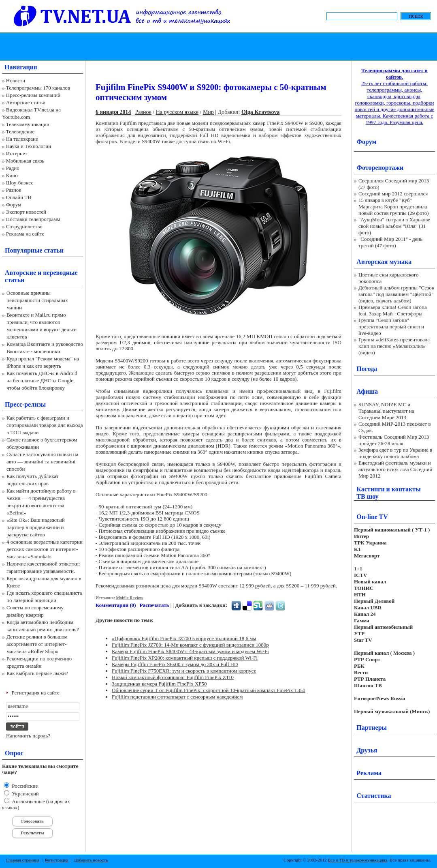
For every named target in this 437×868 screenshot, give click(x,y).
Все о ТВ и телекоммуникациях (357, 860)
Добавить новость (91, 860)
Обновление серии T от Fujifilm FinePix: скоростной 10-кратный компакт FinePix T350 (209, 690)
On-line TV (372, 517)
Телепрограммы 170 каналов (38, 88)
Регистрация (57, 860)
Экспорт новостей (26, 212)
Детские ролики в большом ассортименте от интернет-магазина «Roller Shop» (37, 644)
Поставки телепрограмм (33, 219)
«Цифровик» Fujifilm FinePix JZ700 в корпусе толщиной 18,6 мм (184, 638)
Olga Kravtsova (261, 112)
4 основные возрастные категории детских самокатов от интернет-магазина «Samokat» (45, 549)
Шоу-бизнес (20, 183)
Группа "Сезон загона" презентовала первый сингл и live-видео (391, 327)
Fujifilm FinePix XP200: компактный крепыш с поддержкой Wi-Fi (185, 658)
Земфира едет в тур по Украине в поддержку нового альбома (395, 453)
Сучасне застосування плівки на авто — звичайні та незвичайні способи (42, 462)
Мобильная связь (25, 161)
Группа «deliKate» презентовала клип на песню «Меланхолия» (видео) (394, 346)
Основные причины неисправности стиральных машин (37, 300)
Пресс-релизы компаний (33, 95)
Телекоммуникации (28, 124)
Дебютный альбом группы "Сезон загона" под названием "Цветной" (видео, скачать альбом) (396, 294)
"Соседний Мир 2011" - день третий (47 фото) (390, 242)
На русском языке (177, 112)
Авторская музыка (384, 262)
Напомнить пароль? (28, 736)
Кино (12, 175)
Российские (24, 786)
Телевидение (20, 132)
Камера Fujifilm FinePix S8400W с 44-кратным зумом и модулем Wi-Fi (190, 651)
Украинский (25, 794)
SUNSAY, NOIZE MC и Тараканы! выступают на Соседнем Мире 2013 (386, 411)
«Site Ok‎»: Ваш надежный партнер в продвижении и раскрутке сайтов (36, 527)
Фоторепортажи (380, 168)
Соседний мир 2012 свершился (393, 194)
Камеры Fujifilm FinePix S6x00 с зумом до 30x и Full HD (175, 664)
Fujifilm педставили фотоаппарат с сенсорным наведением (177, 697)
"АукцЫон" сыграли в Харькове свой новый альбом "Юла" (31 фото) (394, 226)
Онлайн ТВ (19, 197)
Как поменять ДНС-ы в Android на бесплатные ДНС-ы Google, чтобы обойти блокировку (42, 380)
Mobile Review (129, 598)
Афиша (367, 391)
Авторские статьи (26, 102)
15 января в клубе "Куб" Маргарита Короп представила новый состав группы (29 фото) (394, 207)
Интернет (17, 153)
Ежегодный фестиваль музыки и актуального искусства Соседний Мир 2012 (395, 469)
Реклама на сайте (25, 234)
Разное (14, 190)
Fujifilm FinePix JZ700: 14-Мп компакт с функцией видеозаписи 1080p (190, 645)
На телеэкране (22, 139)
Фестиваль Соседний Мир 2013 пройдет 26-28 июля (394, 440)
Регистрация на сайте (36, 693)
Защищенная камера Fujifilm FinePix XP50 (159, 684)
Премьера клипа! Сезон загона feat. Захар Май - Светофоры (393, 310)
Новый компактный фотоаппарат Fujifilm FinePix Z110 (173, 677)
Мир (208, 112)
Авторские (20, 273)
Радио (13, 168)
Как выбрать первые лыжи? (37, 673)
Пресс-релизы (25, 404)
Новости (16, 80)
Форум (14, 205)
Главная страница (23, 860)
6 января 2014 (113, 112)
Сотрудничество (24, 226)
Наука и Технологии (29, 146)
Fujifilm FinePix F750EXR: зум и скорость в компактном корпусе (184, 671)
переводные (60, 273)
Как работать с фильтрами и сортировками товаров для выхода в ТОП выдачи (45, 425)
